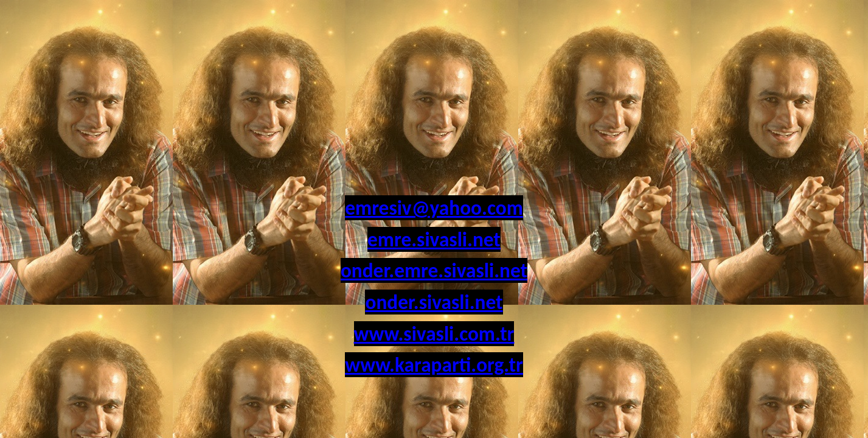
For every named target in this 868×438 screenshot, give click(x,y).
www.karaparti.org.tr (434, 365)
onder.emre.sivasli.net (434, 270)
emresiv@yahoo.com (434, 208)
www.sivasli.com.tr (434, 334)
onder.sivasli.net (434, 302)
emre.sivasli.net (434, 239)
